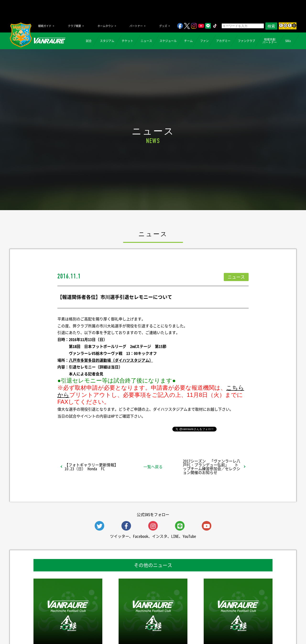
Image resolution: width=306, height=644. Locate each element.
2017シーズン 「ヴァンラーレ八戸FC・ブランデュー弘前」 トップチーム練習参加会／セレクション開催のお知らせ (212, 467)
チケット (127, 41)
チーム (188, 41)
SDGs (288, 41)
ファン (204, 41)
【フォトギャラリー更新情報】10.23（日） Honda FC (91, 467)
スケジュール (168, 41)
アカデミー (223, 41)
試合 (89, 41)
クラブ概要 (74, 26)
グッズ (163, 26)
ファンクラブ (246, 41)
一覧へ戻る (153, 467)
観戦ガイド (45, 26)
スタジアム (107, 41)
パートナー (136, 26)
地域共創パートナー (270, 41)
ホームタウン (105, 26)
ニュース (146, 41)
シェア (95, 429)
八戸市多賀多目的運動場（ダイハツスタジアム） (111, 360)
